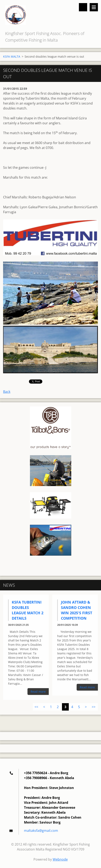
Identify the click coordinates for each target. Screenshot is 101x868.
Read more (38, 692)
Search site (83, 7)
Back (7, 392)
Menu (94, 7)
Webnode (60, 859)
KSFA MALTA (12, 56)
